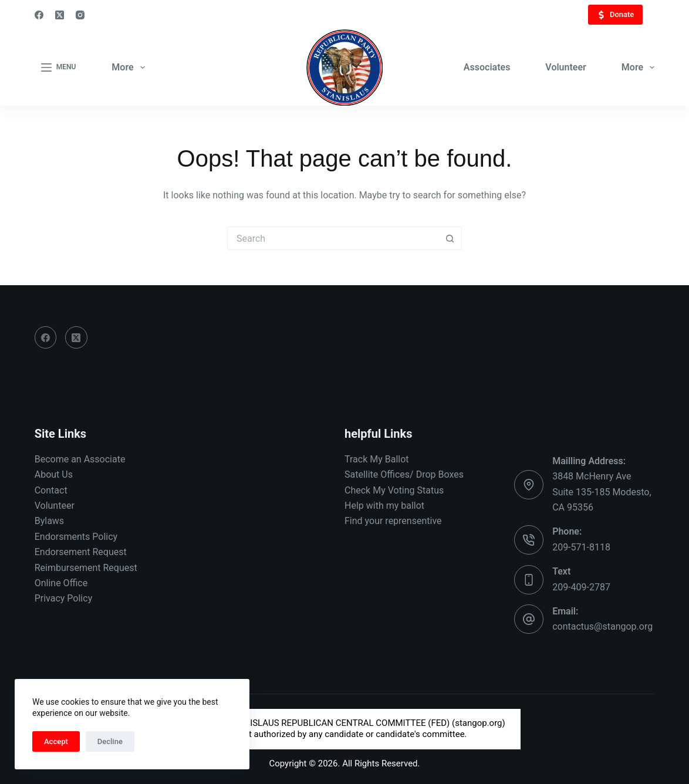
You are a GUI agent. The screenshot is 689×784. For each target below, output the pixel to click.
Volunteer (565, 67)
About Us (54, 474)
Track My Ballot (377, 459)
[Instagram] (80, 15)
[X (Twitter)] (60, 15)
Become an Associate (80, 459)
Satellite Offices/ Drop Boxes (404, 474)
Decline (110, 741)
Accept (56, 741)
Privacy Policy (64, 598)
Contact (51, 490)
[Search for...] (333, 238)
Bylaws (49, 521)
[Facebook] (39, 15)
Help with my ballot (384, 506)
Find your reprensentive (393, 521)
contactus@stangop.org (602, 626)
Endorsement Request (81, 552)
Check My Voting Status (394, 490)
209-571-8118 (581, 547)
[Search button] (450, 238)
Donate (615, 15)
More (130, 67)
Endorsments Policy (76, 537)
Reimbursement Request (86, 568)
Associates (487, 67)
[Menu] (59, 67)
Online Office (61, 583)
